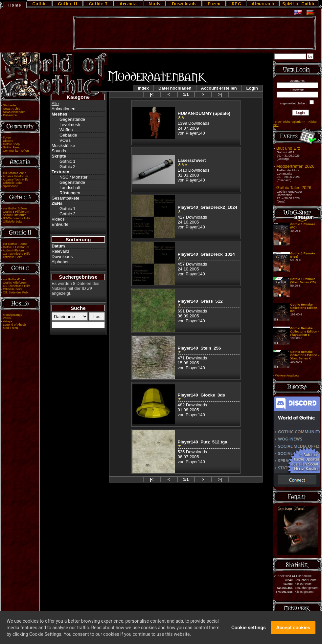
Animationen (63, 109)
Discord (8, 141)
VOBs (65, 140)
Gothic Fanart (12, 147)
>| (220, 94)
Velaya (8, 321)
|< (152, 94)
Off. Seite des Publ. (16, 292)
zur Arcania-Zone (15, 173)
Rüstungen (70, 193)
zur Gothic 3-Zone (15, 208)
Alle (55, 104)
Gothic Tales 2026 (294, 188)
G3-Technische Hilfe (17, 218)
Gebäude (68, 135)
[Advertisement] (195, 33)
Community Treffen (16, 151)
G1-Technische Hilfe (17, 286)
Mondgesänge (13, 315)
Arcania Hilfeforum (15, 176)
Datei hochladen (175, 88)
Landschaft (70, 188)
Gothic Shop (11, 144)
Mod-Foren (11, 328)
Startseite (9, 105)
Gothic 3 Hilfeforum (16, 212)
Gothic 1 (67, 161)
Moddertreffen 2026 (295, 166)
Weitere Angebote (287, 376)
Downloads (62, 257)
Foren (7, 138)
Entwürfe (60, 224)
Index (143, 88)
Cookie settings (249, 629)
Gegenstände (72, 119)
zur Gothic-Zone (14, 279)
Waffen (66, 130)
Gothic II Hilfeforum (16, 247)
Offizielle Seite (13, 183)
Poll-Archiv (10, 115)
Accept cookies (293, 629)
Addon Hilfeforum (14, 215)
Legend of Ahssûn (15, 325)
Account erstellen (219, 88)
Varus (7, 318)
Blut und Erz (288, 148)
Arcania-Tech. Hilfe (15, 180)
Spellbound (11, 186)
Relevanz (60, 251)
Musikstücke (63, 146)
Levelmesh (70, 125)
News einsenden (14, 112)
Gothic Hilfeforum (15, 283)
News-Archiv (11, 109)
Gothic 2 (67, 167)
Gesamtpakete (66, 198)
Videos (58, 219)
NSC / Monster (73, 177)
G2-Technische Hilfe (17, 254)
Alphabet (60, 262)
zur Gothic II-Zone (15, 244)
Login (252, 88)
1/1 (186, 94)
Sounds (59, 151)
